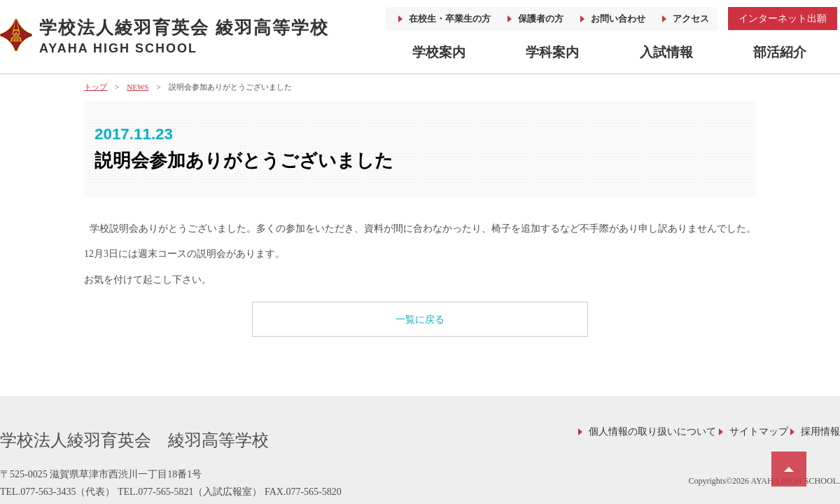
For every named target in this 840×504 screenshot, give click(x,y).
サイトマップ (759, 432)
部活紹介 (780, 52)
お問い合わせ (618, 19)
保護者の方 (541, 19)
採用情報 (820, 432)
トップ (96, 87)
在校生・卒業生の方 (450, 19)
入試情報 (666, 52)
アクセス (691, 19)
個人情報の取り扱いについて (652, 432)
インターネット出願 (783, 18)
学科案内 (552, 52)
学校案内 (439, 52)
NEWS (138, 87)
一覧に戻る (420, 320)
